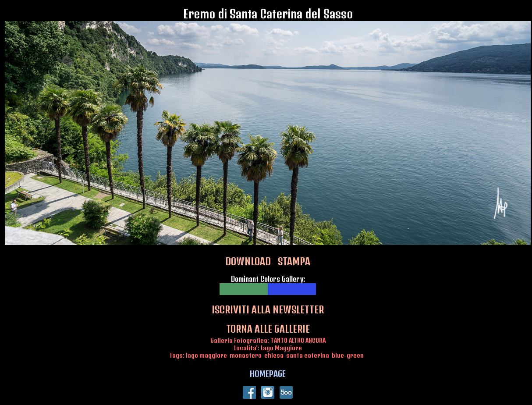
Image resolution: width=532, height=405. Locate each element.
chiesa (274, 355)
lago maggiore (206, 355)
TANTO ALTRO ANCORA (298, 340)
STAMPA (294, 261)
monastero (246, 355)
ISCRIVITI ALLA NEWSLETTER (268, 309)
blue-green (348, 355)
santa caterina (308, 355)
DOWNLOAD (248, 261)
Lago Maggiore (281, 348)
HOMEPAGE (268, 373)
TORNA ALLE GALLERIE (268, 329)
